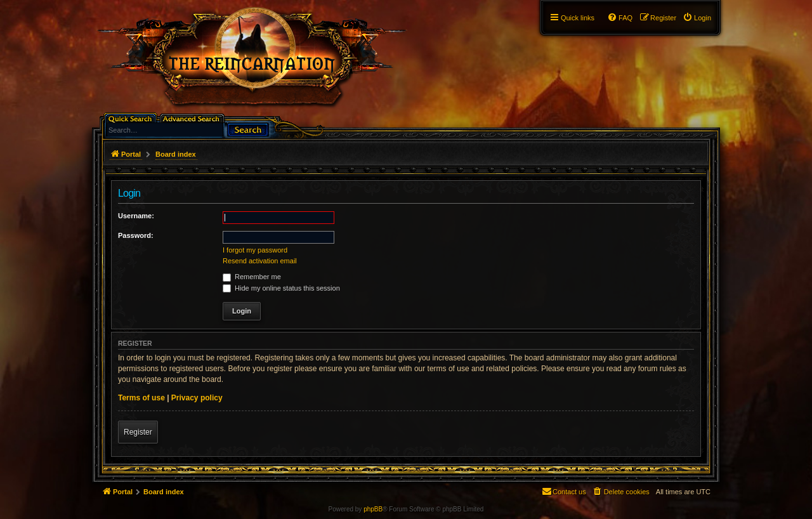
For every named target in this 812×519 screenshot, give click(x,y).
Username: (136, 216)
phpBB (373, 509)
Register (138, 432)
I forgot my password (255, 250)
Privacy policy (197, 398)
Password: (136, 235)
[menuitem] (697, 18)
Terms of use (141, 398)
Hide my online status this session (281, 288)
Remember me (252, 277)
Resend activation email (260, 261)
